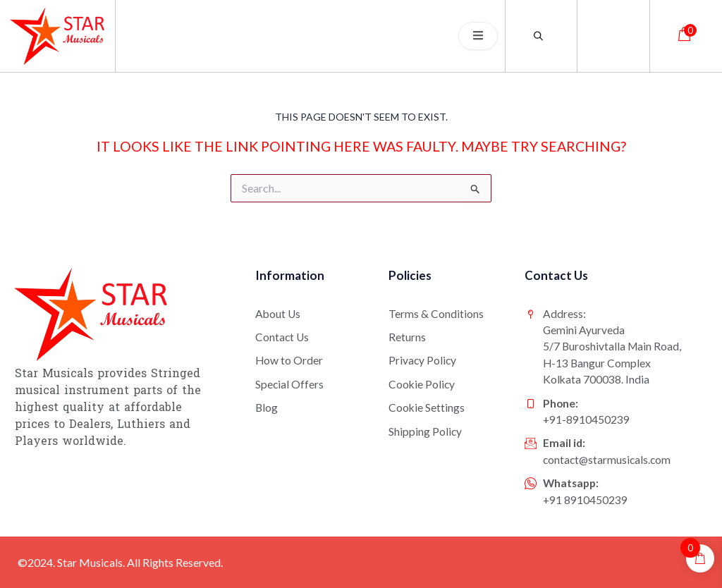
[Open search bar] (541, 36)
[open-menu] (478, 36)
